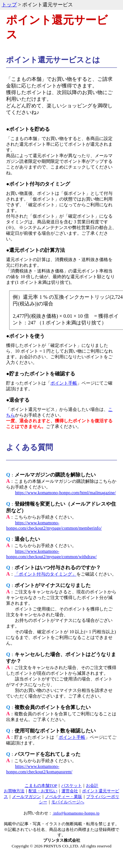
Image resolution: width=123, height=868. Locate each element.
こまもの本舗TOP (41, 785)
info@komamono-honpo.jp (76, 813)
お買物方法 (14, 791)
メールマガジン (26, 797)
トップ (9, 5)
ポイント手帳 (64, 383)
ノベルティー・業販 (64, 797)
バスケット (71, 785)
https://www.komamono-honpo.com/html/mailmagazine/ (65, 493)
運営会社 (70, 791)
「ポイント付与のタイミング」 (45, 574)
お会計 (92, 785)
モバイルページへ (68, 802)
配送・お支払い (43, 791)
